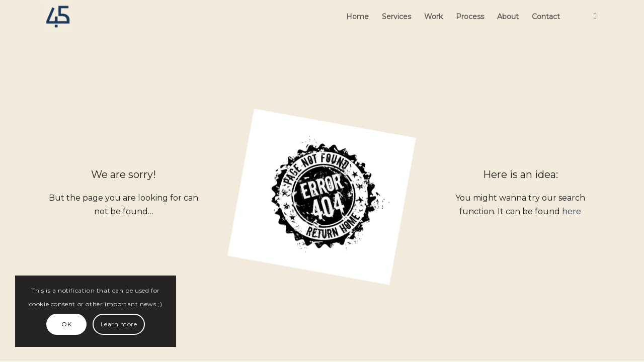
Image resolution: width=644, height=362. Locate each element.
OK (66, 324)
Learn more (119, 324)
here (572, 211)
